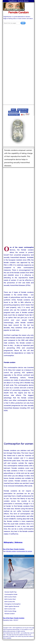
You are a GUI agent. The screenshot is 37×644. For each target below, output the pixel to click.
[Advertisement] (18, 46)
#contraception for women (24, 551)
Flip (23, 115)
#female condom (11, 551)
